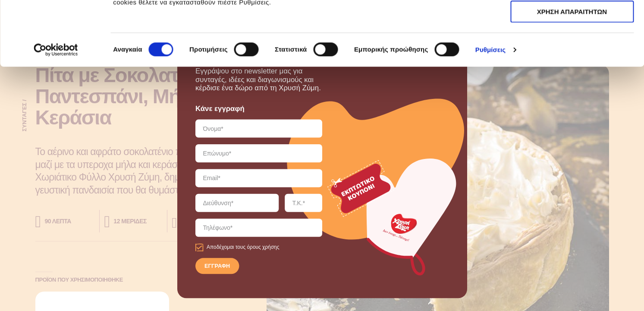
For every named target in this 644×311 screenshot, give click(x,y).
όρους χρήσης (263, 247)
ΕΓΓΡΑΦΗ (217, 267)
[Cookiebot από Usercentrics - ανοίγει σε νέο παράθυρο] (56, 110)
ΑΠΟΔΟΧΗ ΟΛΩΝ (572, 21)
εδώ (358, 52)
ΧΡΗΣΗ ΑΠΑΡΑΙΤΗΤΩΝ (572, 47)
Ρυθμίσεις (490, 110)
